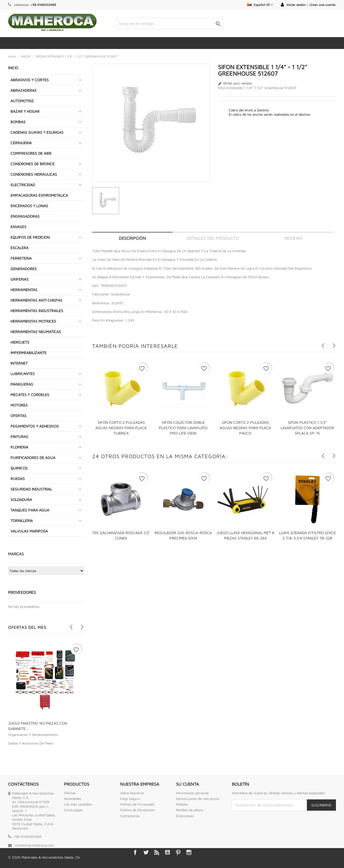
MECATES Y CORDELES (30, 395)
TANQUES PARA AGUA (30, 510)
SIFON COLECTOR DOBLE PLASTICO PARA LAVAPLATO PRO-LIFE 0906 (183, 428)
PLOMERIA (19, 447)
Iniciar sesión (296, 5)
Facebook (135, 852)
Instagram (189, 852)
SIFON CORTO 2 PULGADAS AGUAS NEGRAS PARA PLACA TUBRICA (121, 428)
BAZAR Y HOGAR (25, 111)
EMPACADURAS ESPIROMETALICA (39, 195)
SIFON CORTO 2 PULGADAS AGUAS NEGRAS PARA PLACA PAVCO (245, 428)
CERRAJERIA (21, 143)
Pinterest (178, 852)
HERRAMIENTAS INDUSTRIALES (37, 311)
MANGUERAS (22, 384)
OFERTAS (18, 416)
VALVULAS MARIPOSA (29, 531)
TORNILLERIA (22, 521)
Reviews (293, 238)
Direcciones (185, 816)
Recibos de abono (190, 810)
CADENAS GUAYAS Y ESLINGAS (37, 132)
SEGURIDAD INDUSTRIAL (31, 489)
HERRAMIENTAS (24, 290)
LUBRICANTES (23, 374)
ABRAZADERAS (24, 90)
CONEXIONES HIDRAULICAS (34, 174)
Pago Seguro (130, 799)
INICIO (13, 68)
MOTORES (19, 405)
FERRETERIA (21, 258)
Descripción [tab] (132, 238)
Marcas (16, 554)
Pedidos (182, 804)
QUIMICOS (19, 468)
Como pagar (73, 810)
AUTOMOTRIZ (22, 101)
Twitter (146, 852)
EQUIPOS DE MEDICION (30, 237)
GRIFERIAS (19, 279)
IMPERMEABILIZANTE (28, 353)
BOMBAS (18, 122)
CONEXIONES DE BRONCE (33, 164)
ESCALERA (19, 248)
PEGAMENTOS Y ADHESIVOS (35, 426)
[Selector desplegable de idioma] (260, 5)
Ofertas (70, 793)
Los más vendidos (78, 804)
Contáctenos (130, 816)
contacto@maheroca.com (34, 845)
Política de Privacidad (137, 804)
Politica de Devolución (137, 810)
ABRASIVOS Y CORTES (30, 80)
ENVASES (18, 227)
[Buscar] (170, 23)
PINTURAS (19, 437)
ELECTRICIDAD (23, 185)
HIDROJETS (20, 342)
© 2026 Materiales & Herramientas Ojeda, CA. (44, 857)
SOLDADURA (21, 500)
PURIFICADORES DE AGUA (33, 458)
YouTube (167, 852)
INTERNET (19, 363)
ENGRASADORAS (25, 216)
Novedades (73, 799)
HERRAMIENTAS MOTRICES (33, 321)
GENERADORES (24, 269)
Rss (157, 852)
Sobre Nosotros (132, 793)
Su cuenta (187, 784)
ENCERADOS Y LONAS (29, 206)
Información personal (192, 793)
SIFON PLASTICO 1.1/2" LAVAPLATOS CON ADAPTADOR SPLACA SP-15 (307, 428)
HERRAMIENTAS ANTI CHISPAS (36, 300)
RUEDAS (18, 479)
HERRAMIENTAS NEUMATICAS (36, 332)
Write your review (235, 83)
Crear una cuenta (322, 5)
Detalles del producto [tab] (213, 238)
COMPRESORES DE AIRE (31, 153)
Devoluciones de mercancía (197, 799)
